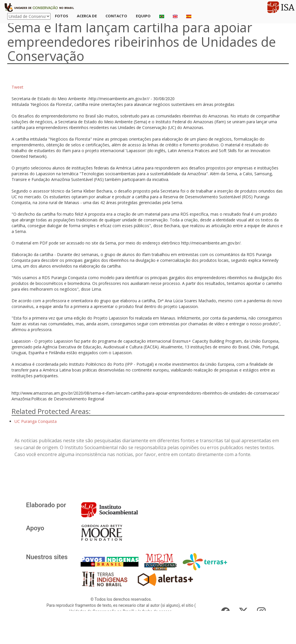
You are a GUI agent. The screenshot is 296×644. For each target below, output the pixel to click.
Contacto (116, 16)
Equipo (143, 16)
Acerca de (87, 16)
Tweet (17, 87)
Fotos (62, 16)
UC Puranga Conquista (36, 421)
